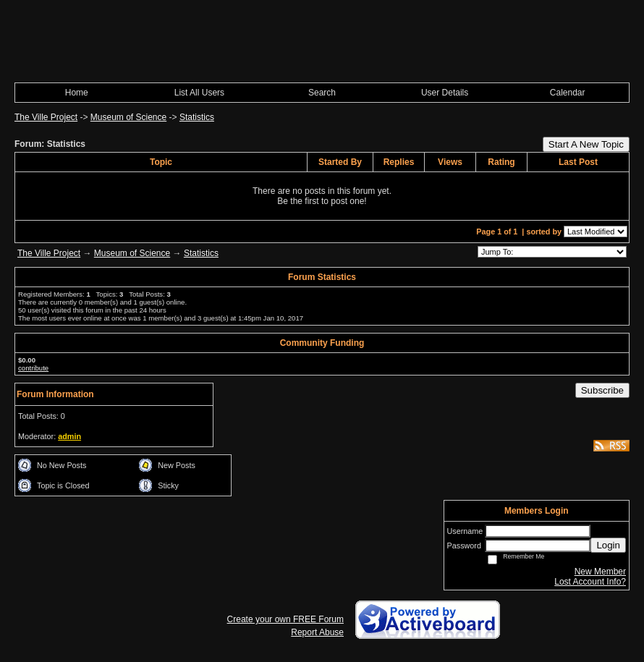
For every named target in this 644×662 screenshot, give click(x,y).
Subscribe (602, 390)
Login (608, 545)
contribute (33, 368)
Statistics (197, 117)
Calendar (568, 93)
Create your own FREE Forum (285, 619)
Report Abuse (317, 632)
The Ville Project (46, 117)
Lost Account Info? (590, 582)
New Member (600, 572)
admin (69, 436)
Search (322, 93)
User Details (445, 93)
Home (77, 93)
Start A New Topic (586, 144)
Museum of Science (128, 117)
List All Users (199, 93)
